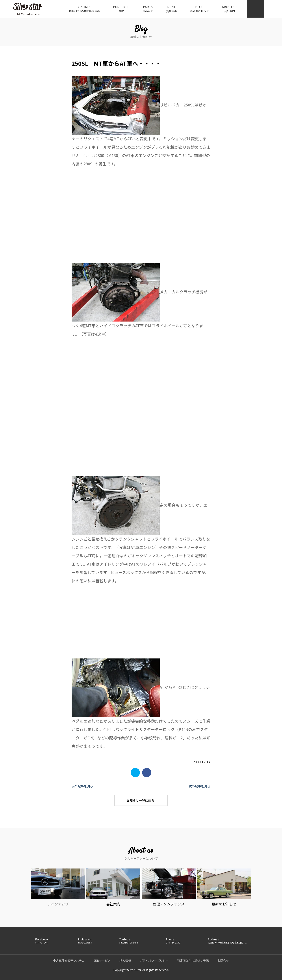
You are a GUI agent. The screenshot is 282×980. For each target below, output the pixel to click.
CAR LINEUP (84, 9)
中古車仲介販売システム (69, 961)
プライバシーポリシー (154, 961)
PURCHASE (121, 9)
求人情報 (125, 961)
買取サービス (102, 961)
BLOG (199, 9)
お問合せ (223, 961)
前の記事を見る (82, 786)
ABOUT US (230, 9)
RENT (172, 9)
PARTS (148, 9)
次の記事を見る (200, 786)
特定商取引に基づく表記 (193, 961)
